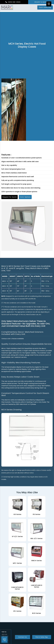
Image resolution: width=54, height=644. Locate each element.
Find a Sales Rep (45, 7)
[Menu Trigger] (49, 4)
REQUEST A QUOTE (41, 2)
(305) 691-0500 (13, 2)
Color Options (25, 197)
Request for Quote (10, 197)
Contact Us (23, 637)
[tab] (27, 268)
